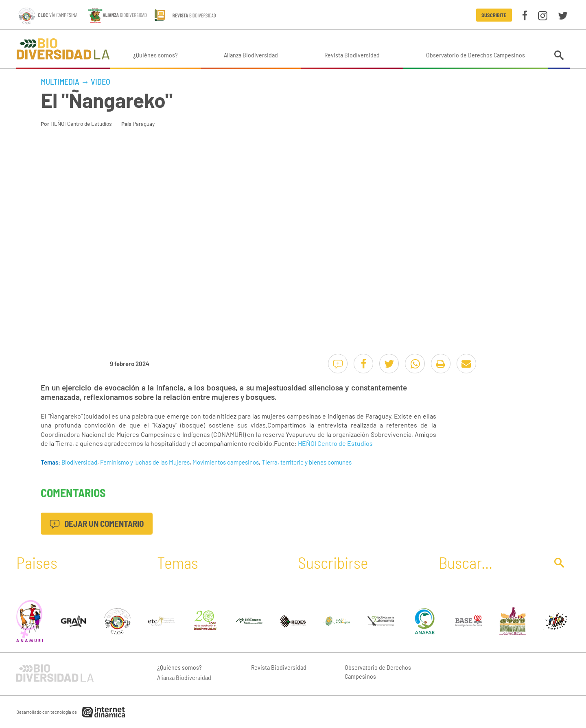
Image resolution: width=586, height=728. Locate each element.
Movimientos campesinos (226, 462)
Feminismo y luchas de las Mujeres (145, 462)
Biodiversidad (79, 462)
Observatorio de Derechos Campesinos (476, 55)
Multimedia (60, 81)
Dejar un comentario (97, 523)
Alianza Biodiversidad (251, 55)
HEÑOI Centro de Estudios (81, 124)
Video (101, 81)
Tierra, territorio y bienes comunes (307, 462)
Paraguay (144, 124)
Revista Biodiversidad (352, 55)
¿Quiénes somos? (155, 55)
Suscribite (494, 15)
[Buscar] (491, 562)
